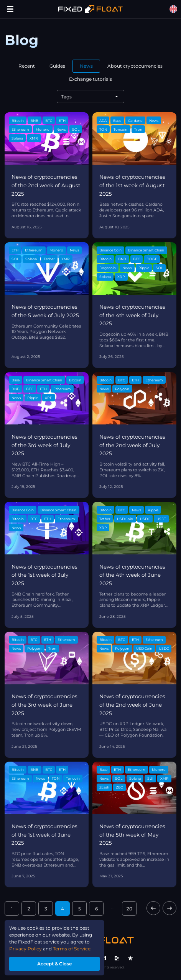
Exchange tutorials (90, 79)
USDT (161, 519)
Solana (17, 138)
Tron (138, 129)
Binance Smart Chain (146, 250)
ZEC (119, 787)
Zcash (104, 787)
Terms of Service (72, 949)
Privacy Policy (26, 949)
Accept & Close (54, 964)
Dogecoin (108, 268)
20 (129, 909)
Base (117, 121)
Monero (43, 129)
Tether (49, 259)
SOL (76, 129)
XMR (34, 138)
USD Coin (125, 519)
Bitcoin (18, 121)
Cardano (135, 121)
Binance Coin (110, 250)
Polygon (122, 389)
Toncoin (120, 129)
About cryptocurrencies (135, 66)
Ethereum (20, 129)
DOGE (152, 259)
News (86, 66)
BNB (34, 121)
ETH (62, 121)
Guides (57, 66)
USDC (145, 519)
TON (103, 129)
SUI (150, 778)
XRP (121, 277)
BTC (49, 121)
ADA (103, 121)
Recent (27, 66)
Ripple (144, 268)
